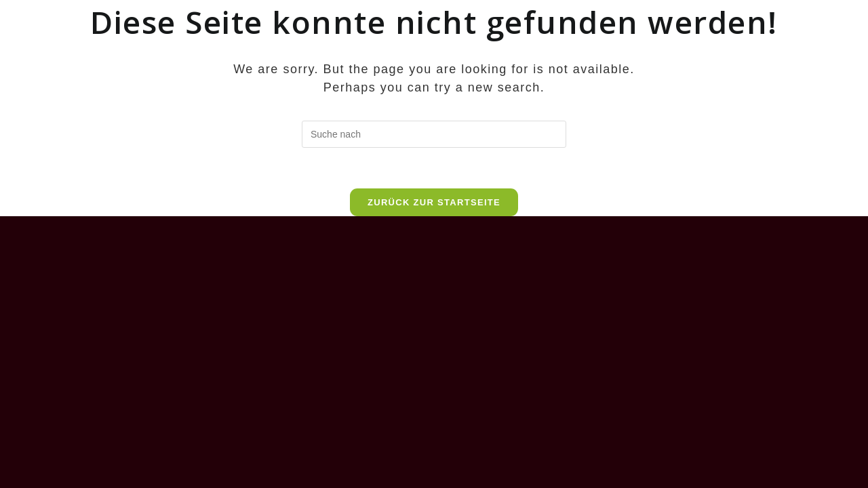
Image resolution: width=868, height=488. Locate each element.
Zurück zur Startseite (434, 202)
